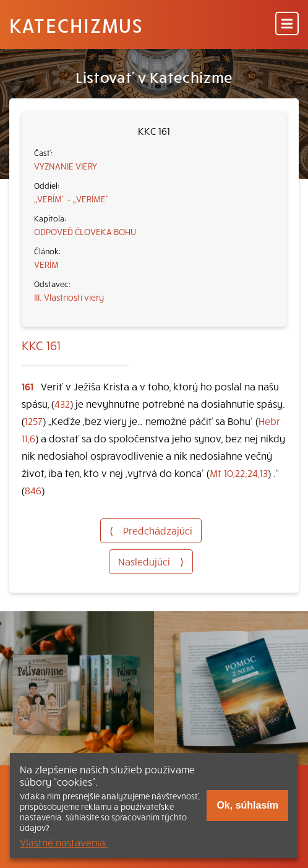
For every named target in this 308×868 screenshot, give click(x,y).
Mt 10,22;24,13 (239, 473)
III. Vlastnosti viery (69, 297)
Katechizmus (76, 25)
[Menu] (287, 24)
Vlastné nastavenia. (64, 842)
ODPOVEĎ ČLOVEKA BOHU (85, 231)
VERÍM (46, 264)
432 (62, 403)
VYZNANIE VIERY (66, 166)
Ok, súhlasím (247, 805)
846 (33, 490)
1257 (34, 421)
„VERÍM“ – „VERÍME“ (71, 199)
